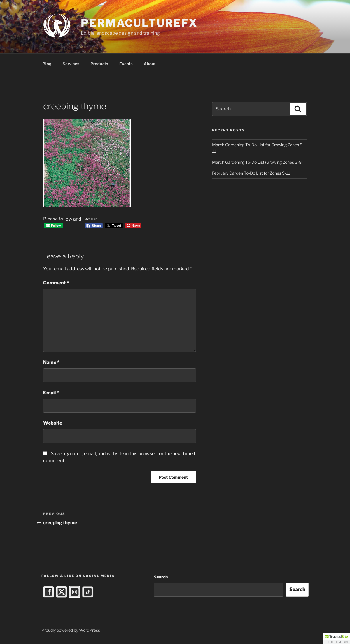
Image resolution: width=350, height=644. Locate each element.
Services (71, 64)
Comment (56, 283)
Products (99, 64)
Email (51, 393)
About (150, 64)
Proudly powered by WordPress (71, 630)
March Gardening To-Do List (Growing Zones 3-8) (257, 162)
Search (161, 577)
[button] (337, 638)
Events (126, 64)
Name (51, 362)
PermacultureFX (139, 23)
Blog (47, 64)
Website (53, 423)
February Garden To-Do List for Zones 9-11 (251, 173)
